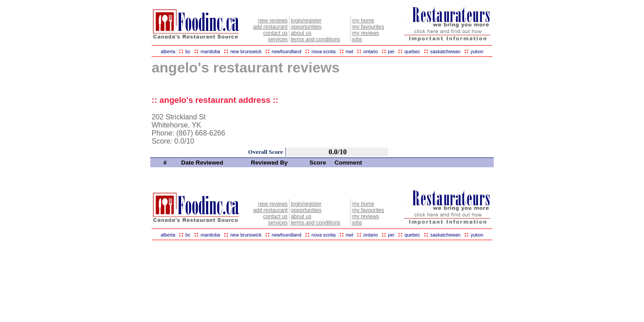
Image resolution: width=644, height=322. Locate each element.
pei (391, 51)
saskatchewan (445, 51)
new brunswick (246, 51)
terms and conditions (316, 39)
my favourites (368, 27)
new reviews (273, 21)
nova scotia (324, 51)
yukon (477, 51)
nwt (350, 51)
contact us (275, 33)
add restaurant (270, 27)
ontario (371, 51)
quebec (412, 51)
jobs (357, 39)
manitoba (210, 51)
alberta (168, 51)
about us (301, 33)
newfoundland (286, 51)
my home (363, 21)
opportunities (306, 27)
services (278, 39)
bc (188, 51)
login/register (306, 21)
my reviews (366, 33)
